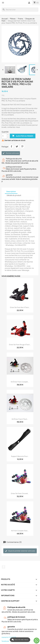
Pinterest (22, 146)
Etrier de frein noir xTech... (20, 307)
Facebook (4, 567)
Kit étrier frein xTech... (20, 419)
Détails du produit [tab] (14, 195)
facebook (5, 641)
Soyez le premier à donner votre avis (20, 551)
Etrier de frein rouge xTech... (20, 345)
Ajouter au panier (23, 136)
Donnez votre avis (11, 153)
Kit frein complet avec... (20, 531)
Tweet (17, 146)
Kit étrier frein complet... (20, 382)
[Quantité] (4, 136)
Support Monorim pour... (20, 456)
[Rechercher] (20, 10)
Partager (11, 146)
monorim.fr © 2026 (9, 637)
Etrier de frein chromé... (20, 493)
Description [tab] (11, 192)
